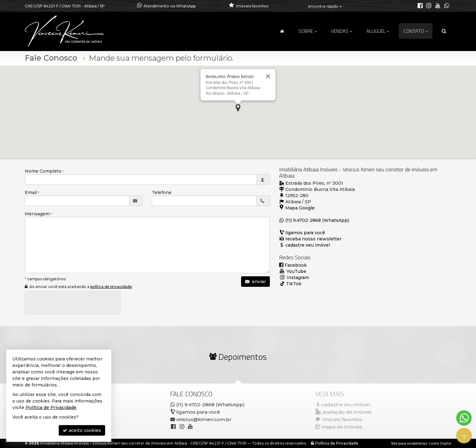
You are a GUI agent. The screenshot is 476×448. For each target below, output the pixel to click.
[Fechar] (268, 76)
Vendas (342, 31)
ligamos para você (305, 233)
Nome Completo (43, 171)
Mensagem (37, 214)
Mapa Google (300, 208)
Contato (416, 31)
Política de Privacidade (337, 443)
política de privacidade (111, 287)
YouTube (296, 271)
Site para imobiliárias (409, 443)
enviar (255, 282)
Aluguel (378, 31)
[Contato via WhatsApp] (464, 418)
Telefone (162, 192)
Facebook (295, 265)
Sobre (308, 31)
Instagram (297, 278)
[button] (238, 108)
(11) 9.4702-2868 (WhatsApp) (317, 220)
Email (31, 192)
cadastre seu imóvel (308, 245)
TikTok (294, 284)
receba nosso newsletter (313, 239)
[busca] (444, 31)
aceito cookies (82, 430)
